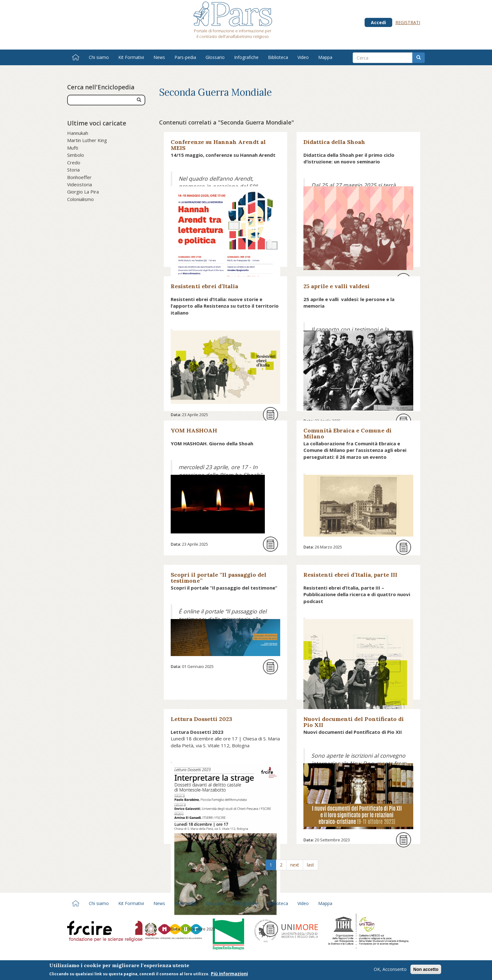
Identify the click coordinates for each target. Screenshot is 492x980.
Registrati (408, 22)
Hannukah (78, 133)
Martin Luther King (87, 140)
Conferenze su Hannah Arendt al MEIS (218, 145)
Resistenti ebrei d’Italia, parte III (350, 575)
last (310, 865)
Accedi (378, 22)
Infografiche (246, 57)
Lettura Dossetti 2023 (201, 719)
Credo (74, 162)
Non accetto (426, 971)
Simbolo (76, 155)
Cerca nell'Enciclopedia (101, 87)
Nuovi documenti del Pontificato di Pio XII (354, 722)
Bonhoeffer (79, 177)
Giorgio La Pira (83, 192)
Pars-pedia (185, 57)
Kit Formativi (131, 57)
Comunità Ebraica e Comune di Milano (348, 433)
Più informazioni (229, 975)
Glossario (215, 57)
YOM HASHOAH (194, 430)
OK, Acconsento (390, 971)
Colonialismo (80, 199)
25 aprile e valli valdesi (337, 286)
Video (303, 57)
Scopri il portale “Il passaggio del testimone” (219, 578)
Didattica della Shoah (334, 142)
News (159, 57)
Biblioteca (278, 57)
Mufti (73, 148)
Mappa (325, 57)
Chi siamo (99, 57)
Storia (73, 170)
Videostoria (80, 184)
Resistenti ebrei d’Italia (204, 286)
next (295, 865)
